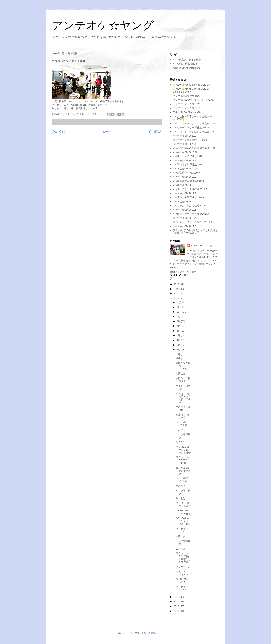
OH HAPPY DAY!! (182, 581)
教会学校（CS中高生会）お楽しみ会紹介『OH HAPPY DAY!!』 (195, 232)
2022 (177, 284)
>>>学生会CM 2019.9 (184, 177)
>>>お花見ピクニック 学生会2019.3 (192, 222)
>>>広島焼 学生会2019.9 (186, 173)
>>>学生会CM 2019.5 (184, 210)
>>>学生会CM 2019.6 (184, 201)
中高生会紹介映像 (183, 408)
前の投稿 (155, 132)
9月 (179, 317)
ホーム (107, 132)
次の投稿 (59, 132)
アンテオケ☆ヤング (103, 25)
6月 (179, 331)
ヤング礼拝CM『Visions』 (187, 96)
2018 (177, 597)
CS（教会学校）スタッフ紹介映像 (183, 521)
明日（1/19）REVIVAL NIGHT (183, 460)
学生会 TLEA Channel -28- (187, 112)
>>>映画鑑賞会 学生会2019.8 (189, 181)
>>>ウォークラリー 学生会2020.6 (191, 127)
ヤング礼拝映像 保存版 (185, 64)
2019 (177, 298)
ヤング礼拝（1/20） (182, 424)
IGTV (176, 72)
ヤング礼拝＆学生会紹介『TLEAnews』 (194, 100)
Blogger (151, 633)
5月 (179, 335)
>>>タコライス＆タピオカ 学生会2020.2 (195, 132)
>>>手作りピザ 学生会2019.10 (189, 164)
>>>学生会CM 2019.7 (184, 193)
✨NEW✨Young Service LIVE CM (192, 85)
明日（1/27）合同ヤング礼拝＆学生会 (183, 398)
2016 (177, 606)
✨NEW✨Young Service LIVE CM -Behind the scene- (192, 90)
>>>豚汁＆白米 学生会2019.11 (189, 156)
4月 (179, 340)
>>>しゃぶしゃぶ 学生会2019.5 (190, 206)
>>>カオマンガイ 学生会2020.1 (190, 140)
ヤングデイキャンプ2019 (186, 108)
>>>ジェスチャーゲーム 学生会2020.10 (194, 123)
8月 (179, 321)
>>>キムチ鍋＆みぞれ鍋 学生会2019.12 (194, 148)
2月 (179, 350)
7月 (179, 326)
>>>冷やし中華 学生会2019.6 (189, 197)
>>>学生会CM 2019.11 (185, 160)
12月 (179, 302)
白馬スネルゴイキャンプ (183, 573)
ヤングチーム (183, 567)
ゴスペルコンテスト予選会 (183, 471)
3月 (179, 345)
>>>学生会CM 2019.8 (184, 185)
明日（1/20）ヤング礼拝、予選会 (183, 450)
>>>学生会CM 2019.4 (184, 218)
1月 (179, 354)
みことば (181, 442)
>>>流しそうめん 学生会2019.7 (190, 189)
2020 (177, 294)
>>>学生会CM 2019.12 (185, 152)
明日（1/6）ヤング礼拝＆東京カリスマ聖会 (183, 558)
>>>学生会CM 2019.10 (185, 169)
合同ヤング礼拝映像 (183, 380)
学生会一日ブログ (183, 387)
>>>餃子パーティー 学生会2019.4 (191, 214)
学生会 (179, 358)
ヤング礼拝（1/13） (182, 480)
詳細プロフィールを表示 (183, 272)
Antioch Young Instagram (186, 68)
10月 (179, 312)
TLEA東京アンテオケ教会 (187, 60)
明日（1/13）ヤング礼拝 (183, 504)
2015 (177, 611)
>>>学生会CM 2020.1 (184, 144)
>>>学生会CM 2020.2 (184, 136)
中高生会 (181, 374)
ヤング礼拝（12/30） (183, 588)
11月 (179, 307)
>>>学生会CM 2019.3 (184, 226)
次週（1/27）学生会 (183, 416)
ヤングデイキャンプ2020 (186, 104)
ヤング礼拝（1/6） (182, 530)
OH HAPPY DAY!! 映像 (183, 512)
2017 (177, 602)
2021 (177, 289)
